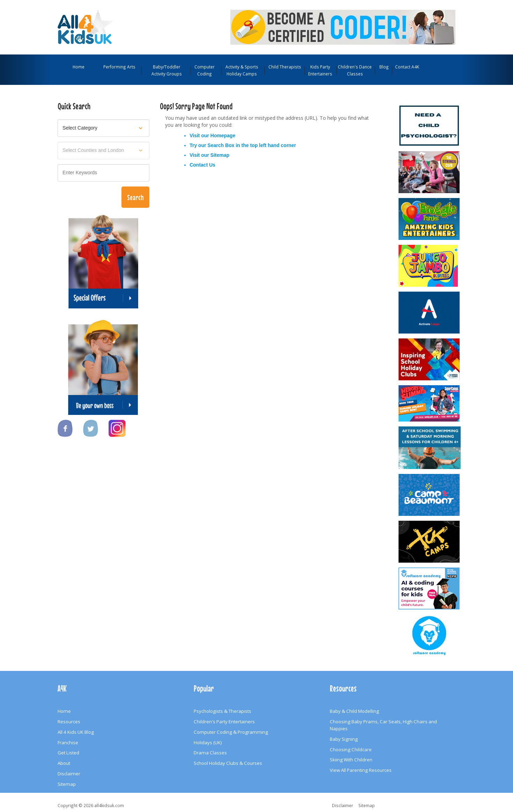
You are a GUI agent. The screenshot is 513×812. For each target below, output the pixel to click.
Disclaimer (69, 774)
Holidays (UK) (208, 742)
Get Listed (68, 753)
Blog (384, 67)
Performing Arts (119, 67)
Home (79, 67)
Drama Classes (210, 753)
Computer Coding (205, 70)
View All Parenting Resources (361, 770)
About (64, 763)
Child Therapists (285, 67)
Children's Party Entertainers (224, 722)
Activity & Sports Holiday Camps (242, 70)
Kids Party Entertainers (320, 70)
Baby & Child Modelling (354, 711)
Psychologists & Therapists (222, 711)
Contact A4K (407, 67)
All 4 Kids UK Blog (76, 732)
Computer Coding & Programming (231, 732)
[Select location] (103, 151)
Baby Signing (344, 739)
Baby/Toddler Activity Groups (167, 70)
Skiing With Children (351, 760)
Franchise (68, 742)
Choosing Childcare (351, 749)
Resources (69, 722)
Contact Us (202, 165)
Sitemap (220, 155)
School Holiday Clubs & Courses (228, 763)
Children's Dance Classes (355, 70)
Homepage (223, 136)
